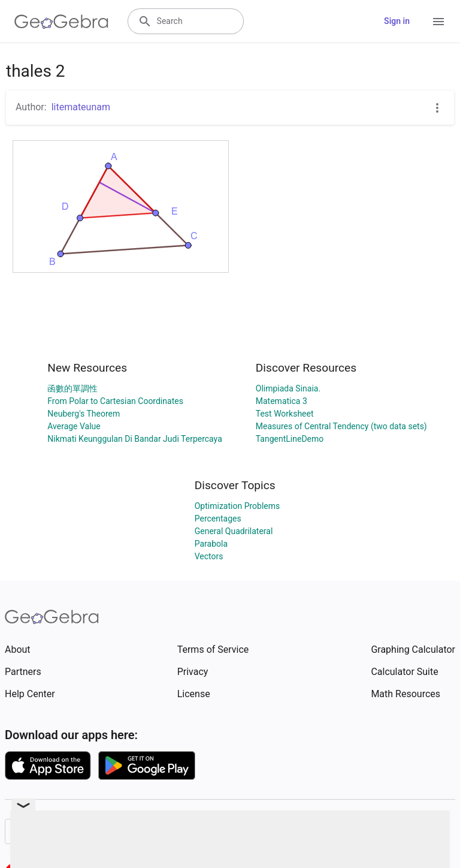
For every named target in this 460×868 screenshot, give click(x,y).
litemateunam (81, 107)
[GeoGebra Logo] (61, 22)
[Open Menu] (438, 22)
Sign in (397, 21)
